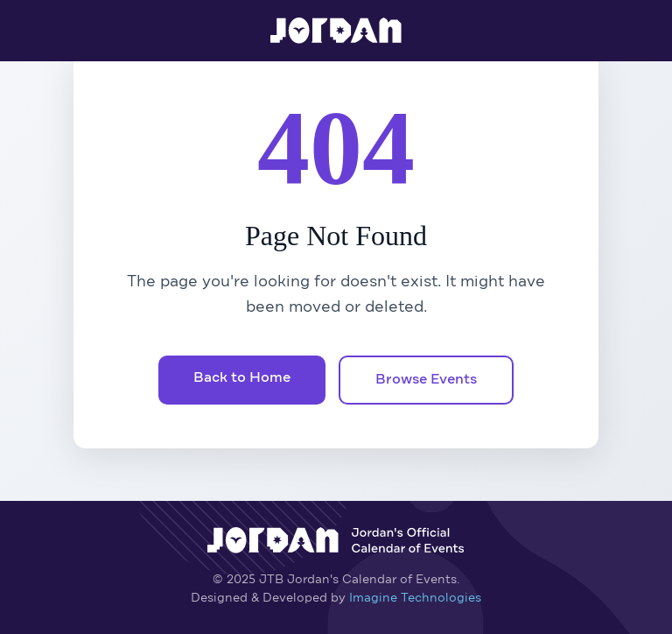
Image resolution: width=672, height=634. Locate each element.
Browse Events (426, 380)
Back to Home (242, 378)
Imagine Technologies (415, 598)
